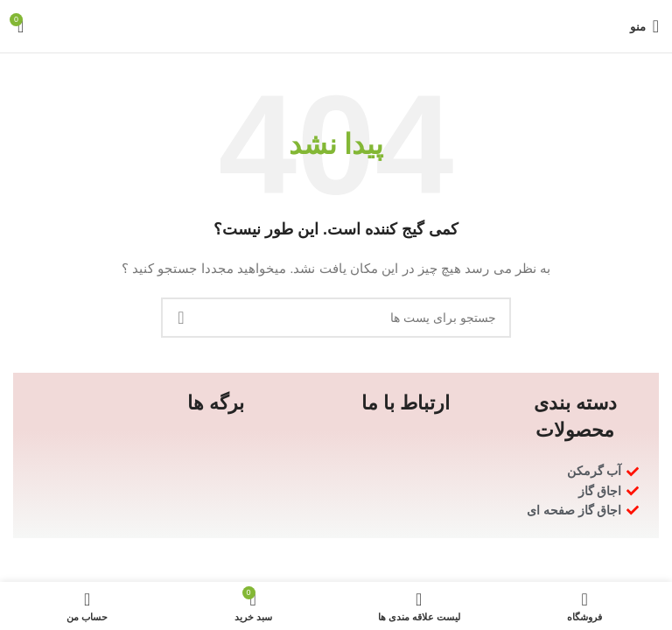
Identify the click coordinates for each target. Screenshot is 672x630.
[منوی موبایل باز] (644, 26)
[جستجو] (336, 318)
